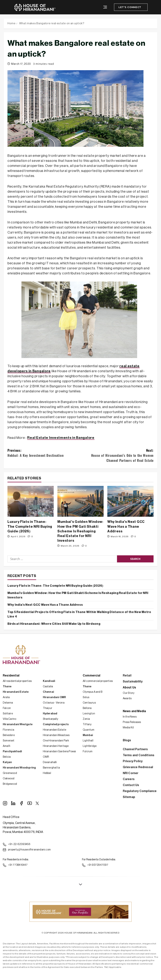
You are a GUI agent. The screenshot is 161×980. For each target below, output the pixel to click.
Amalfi (7, 746)
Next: (117, 455)
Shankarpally (50, 719)
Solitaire (8, 714)
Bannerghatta (51, 768)
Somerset (9, 741)
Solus (86, 697)
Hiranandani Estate (16, 692)
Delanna (8, 703)
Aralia (6, 697)
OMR (46, 757)
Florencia (8, 730)
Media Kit (128, 728)
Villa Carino (10, 719)
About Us (130, 687)
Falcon (7, 708)
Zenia (86, 719)
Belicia (7, 757)
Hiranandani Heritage (56, 746)
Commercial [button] (91, 676)
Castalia (48, 687)
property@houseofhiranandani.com (27, 850)
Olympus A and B (93, 692)
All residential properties (17, 681)
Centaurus (89, 703)
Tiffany (87, 724)
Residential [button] (11, 676)
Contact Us (131, 785)
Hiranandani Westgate (18, 724)
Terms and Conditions (139, 755)
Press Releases (132, 722)
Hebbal (47, 773)
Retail (127, 676)
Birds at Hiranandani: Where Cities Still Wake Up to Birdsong (54, 624)
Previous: (44, 453)
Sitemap (129, 797)
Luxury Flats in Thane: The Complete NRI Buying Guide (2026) (30, 526)
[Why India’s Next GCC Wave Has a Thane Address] (130, 501)
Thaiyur (48, 708)
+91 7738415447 (15, 865)
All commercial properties (98, 681)
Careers (129, 779)
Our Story (129, 693)
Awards (127, 699)
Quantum (89, 730)
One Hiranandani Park (56, 741)
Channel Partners (135, 749)
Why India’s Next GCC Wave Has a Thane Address (126, 526)
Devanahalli (50, 762)
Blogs (127, 740)
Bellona (87, 708)
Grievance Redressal (138, 767)
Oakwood (9, 779)
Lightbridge (90, 746)
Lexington (89, 714)
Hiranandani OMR (54, 697)
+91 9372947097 (95, 865)
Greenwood (10, 773)
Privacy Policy (133, 761)
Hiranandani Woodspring (19, 768)
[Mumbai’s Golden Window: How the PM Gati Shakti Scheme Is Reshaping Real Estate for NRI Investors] (80, 501)
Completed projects (56, 724)
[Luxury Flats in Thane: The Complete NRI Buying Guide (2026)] (31, 501)
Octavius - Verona (54, 703)
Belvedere (9, 735)
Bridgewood (10, 784)
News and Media (134, 711)
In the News (130, 717)
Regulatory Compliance (140, 791)
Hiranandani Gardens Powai (59, 752)
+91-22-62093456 (17, 844)
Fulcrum (88, 752)
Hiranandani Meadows (56, 735)
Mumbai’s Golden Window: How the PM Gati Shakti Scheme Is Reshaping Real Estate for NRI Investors (80, 531)
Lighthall (88, 741)
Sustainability (133, 682)
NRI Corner (131, 773)
